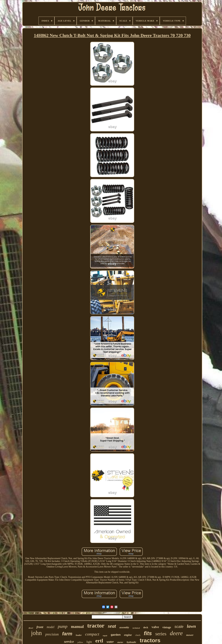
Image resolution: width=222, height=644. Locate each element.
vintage (167, 627)
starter (120, 642)
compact (92, 634)
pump (63, 626)
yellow (80, 642)
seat (112, 626)
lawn (191, 626)
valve (155, 627)
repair (105, 636)
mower (190, 635)
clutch (138, 635)
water (110, 642)
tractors (150, 640)
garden (116, 635)
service (69, 642)
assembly (124, 627)
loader (79, 635)
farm (67, 634)
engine (128, 635)
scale (179, 627)
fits (148, 633)
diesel (31, 628)
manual (77, 627)
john (36, 633)
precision (52, 634)
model (50, 627)
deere (176, 633)
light (89, 642)
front (40, 627)
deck (146, 627)
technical (136, 628)
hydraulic (131, 642)
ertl (99, 641)
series (161, 634)
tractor (96, 626)
